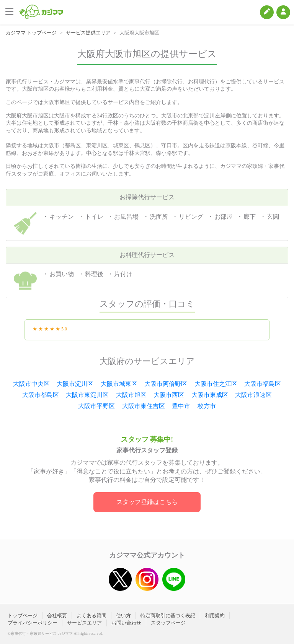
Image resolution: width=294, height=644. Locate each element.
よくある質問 (91, 616)
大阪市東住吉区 (144, 406)
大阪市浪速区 (253, 395)
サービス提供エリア (88, 33)
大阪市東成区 (210, 395)
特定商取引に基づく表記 (168, 616)
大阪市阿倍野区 (166, 384)
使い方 (123, 616)
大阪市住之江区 (216, 384)
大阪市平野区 (96, 406)
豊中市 (181, 406)
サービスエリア (84, 623)
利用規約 (215, 616)
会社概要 (57, 616)
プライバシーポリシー (33, 623)
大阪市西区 (169, 395)
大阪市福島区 (263, 384)
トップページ (23, 616)
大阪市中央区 (31, 384)
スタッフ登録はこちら (147, 502)
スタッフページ (168, 623)
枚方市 (207, 406)
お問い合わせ (126, 623)
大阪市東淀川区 (87, 395)
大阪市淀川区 (75, 384)
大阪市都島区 (41, 395)
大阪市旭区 (131, 395)
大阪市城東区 (119, 384)
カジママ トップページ (31, 33)
